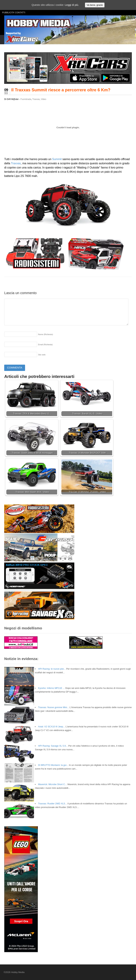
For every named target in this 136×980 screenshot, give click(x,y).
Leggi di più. (72, 5)
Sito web (42, 355)
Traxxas (36, 99)
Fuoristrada (26, 99)
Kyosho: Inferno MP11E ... (51, 688)
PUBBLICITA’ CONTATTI (14, 13)
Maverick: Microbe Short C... (52, 784)
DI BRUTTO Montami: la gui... (53, 765)
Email (45, 345)
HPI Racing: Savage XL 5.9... (53, 746)
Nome (45, 334)
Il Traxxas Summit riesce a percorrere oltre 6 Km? (61, 90)
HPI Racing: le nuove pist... (52, 669)
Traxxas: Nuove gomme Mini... (53, 707)
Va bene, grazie (95, 5)
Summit (57, 159)
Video (43, 99)
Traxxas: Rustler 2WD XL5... (52, 804)
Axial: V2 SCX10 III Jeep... (51, 727)
